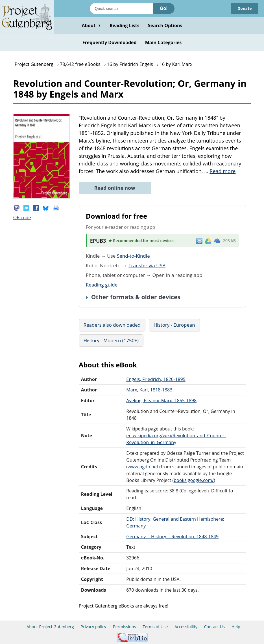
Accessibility (186, 627)
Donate (244, 8)
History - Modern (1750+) (111, 340)
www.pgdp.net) (144, 467)
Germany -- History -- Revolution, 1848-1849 (172, 537)
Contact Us (214, 627)
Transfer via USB (147, 265)
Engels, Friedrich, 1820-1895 (156, 379)
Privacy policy (94, 627)
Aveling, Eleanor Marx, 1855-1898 (161, 400)
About (91, 25)
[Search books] (121, 8)
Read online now (115, 188)
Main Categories (163, 42)
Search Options (165, 25)
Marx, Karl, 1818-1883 (149, 390)
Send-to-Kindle (133, 256)
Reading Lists (125, 25)
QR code (22, 217)
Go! (164, 8)
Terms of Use (155, 627)
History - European (174, 325)
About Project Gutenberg (50, 627)
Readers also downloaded (112, 325)
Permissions (125, 627)
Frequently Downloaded (110, 42)
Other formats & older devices (136, 297)
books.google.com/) (194, 480)
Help (236, 627)
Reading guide (102, 285)
